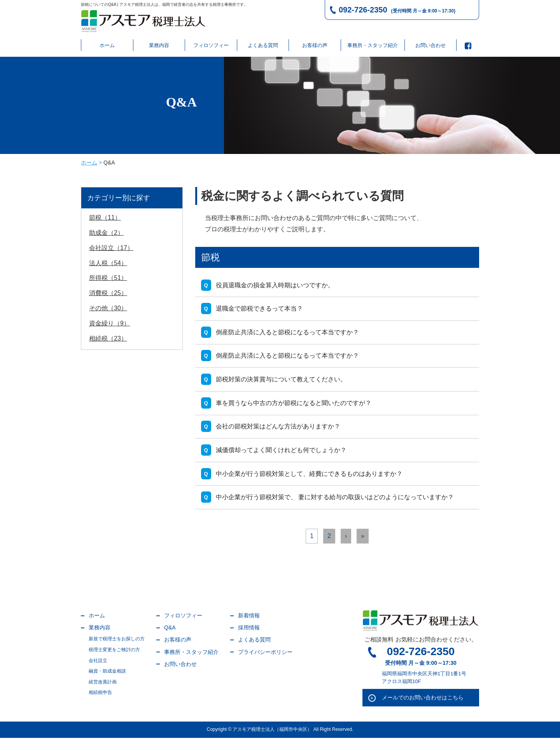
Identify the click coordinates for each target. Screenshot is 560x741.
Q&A (170, 631)
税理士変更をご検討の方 (114, 653)
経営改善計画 (103, 685)
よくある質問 (263, 45)
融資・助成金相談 (107, 674)
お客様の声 (315, 45)
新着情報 (249, 619)
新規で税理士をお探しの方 (117, 642)
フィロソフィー (211, 45)
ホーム (107, 45)
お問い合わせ (430, 45)
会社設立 (98, 663)
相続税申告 (100, 696)
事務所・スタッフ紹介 (373, 45)
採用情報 (249, 631)
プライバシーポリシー (265, 655)
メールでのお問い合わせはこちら (423, 701)
